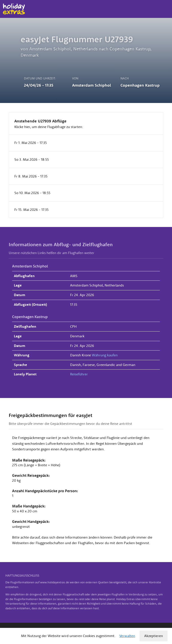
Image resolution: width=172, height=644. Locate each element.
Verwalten (127, 636)
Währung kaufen (105, 355)
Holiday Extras (14, 9)
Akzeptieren (154, 636)
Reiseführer (79, 374)
